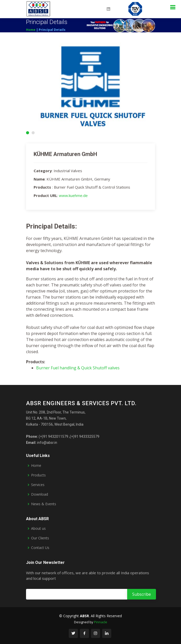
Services (38, 485)
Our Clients (40, 538)
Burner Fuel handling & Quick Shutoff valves (78, 369)
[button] (28, 133)
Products (38, 475)
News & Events (44, 504)
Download (40, 494)
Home (31, 30)
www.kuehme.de (73, 196)
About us (38, 528)
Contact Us (40, 548)
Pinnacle (101, 622)
